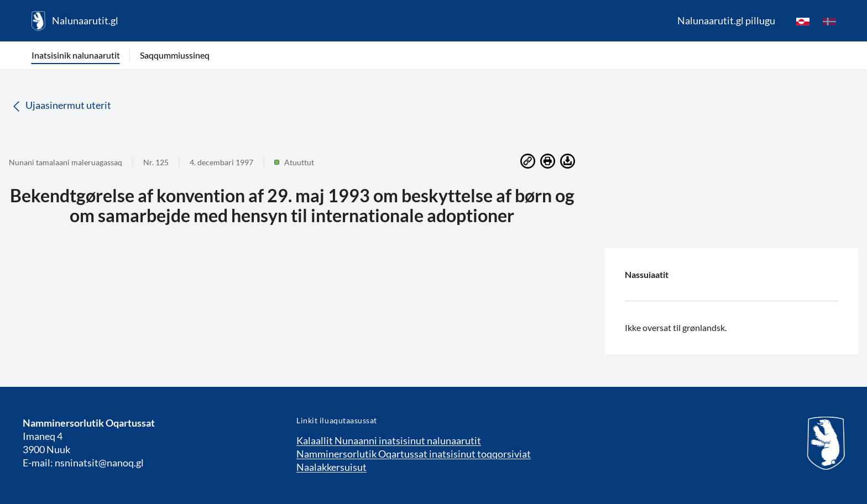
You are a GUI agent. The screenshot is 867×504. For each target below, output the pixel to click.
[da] (829, 21)
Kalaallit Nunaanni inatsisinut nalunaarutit (389, 440)
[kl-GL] (803, 21)
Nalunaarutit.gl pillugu (726, 20)
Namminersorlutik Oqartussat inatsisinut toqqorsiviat (414, 454)
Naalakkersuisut (331, 467)
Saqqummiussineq (175, 55)
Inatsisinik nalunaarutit (76, 55)
